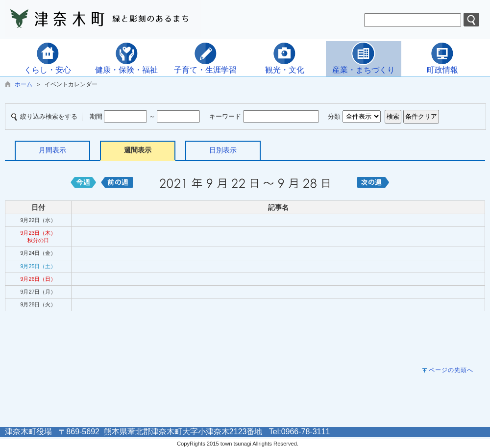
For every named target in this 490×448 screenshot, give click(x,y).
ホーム (24, 84)
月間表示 (52, 150)
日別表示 (223, 150)
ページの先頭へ (451, 370)
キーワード (225, 116)
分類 (334, 116)
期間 (96, 116)
